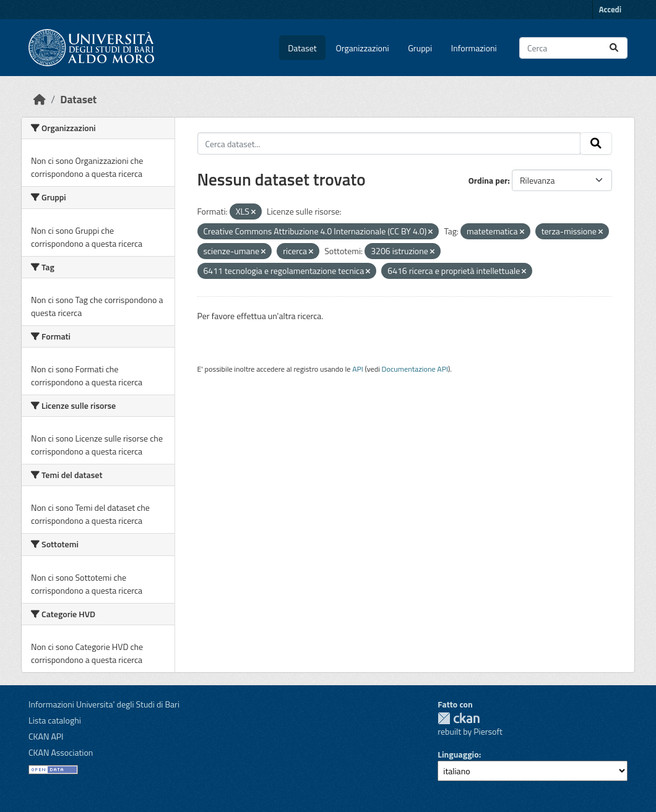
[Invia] (614, 48)
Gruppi (420, 48)
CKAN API (46, 736)
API (358, 369)
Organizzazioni (363, 48)
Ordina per (488, 180)
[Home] (40, 99)
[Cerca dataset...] (573, 48)
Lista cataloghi (55, 720)
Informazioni (474, 48)
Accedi (610, 9)
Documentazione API (415, 369)
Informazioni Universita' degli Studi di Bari (104, 704)
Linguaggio (458, 754)
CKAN (459, 718)
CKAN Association (61, 752)
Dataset (302, 48)
